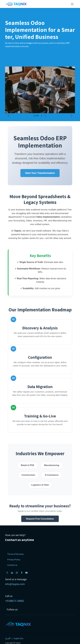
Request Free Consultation (40, 519)
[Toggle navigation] (72, 4)
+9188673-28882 (15, 601)
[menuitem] (8, 638)
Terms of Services (15, 554)
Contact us (12, 565)
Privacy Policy (14, 559)
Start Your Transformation (40, 173)
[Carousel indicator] (36, 116)
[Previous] (8, 116)
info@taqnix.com (15, 584)
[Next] (72, 116)
